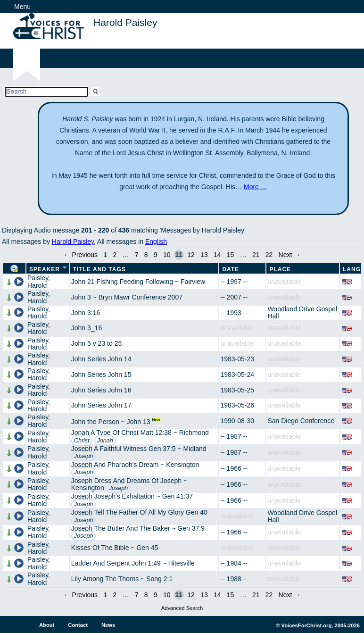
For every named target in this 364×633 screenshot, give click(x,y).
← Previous (81, 255)
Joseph (84, 456)
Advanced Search (182, 608)
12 (191, 255)
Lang (352, 269)
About (47, 625)
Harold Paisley (73, 242)
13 (204, 255)
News (108, 625)
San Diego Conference (301, 421)
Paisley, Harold (39, 281)
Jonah (105, 441)
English (156, 242)
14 (217, 255)
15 (231, 255)
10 (167, 255)
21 (256, 255)
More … (256, 187)
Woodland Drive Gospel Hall (302, 312)
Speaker (45, 269)
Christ (82, 441)
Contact (78, 625)
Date (231, 269)
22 (269, 255)
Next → (290, 255)
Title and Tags (99, 269)
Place (280, 269)
